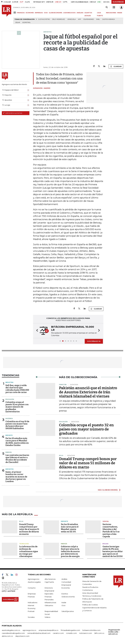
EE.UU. (21, 521)
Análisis (64, 579)
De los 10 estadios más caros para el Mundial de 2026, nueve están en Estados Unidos (17, 442)
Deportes (10, 469)
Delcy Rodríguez (59, 19)
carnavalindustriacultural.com (39, 633)
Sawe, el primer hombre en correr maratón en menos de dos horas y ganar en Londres (16, 477)
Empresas (32, 594)
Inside (64, 603)
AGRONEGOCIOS (69, 13)
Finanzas (31, 597)
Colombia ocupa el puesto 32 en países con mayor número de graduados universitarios (17, 407)
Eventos (65, 594)
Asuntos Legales (34, 582)
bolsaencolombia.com (91, 630)
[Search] (107, 7)
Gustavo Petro (44, 19)
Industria (9, 382)
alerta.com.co (7, 636)
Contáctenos (88, 590)
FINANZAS (21, 13)
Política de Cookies (90, 605)
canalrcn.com (58, 633)
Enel (98, 19)
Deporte (9, 435)
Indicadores (33, 603)
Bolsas (105, 544)
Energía (9, 452)
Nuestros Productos (90, 587)
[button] (36, 331)
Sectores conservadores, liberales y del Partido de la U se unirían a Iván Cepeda (111, 530)
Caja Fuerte (49, 582)
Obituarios (49, 605)
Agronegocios (34, 579)
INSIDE (120, 13)
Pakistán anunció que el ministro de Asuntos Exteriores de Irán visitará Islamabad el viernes (88, 392)
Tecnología (24, 544)
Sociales (31, 617)
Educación (10, 399)
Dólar (18, 23)
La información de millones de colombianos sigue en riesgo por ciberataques (29, 551)
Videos (47, 617)
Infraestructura (50, 603)
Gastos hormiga (109, 19)
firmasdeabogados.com (70, 630)
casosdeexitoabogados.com (13, 633)
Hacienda (9, 418)
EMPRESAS (39, 13)
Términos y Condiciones (92, 596)
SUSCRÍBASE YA (94, 341)
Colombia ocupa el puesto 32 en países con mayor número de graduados (86, 429)
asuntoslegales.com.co (11, 630)
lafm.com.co (99, 633)
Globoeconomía (68, 597)
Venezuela (72, 19)
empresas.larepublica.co (49, 630)
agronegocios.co (29, 630)
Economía (66, 588)
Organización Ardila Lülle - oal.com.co (114, 632)
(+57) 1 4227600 (8, 591)
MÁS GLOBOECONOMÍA (108, 490)
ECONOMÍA (30, 13)
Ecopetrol (26, 23)
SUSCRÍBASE (118, 2)
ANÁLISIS (80, 13)
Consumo (32, 588)
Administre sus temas (13, 113)
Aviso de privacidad (90, 593)
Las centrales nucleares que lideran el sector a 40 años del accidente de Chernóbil (17, 459)
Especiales (49, 594)
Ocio (63, 605)
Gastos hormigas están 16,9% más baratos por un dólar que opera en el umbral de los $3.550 (113, 551)
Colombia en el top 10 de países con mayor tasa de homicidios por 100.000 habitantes (17, 425)
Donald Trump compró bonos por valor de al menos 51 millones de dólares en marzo (88, 463)
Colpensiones (89, 19)
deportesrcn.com (22, 636)
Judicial (106, 521)
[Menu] (15, 13)
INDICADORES (111, 13)
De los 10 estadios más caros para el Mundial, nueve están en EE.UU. (70, 528)
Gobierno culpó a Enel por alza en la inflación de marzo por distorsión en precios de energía (70, 551)
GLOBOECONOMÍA (56, 13)
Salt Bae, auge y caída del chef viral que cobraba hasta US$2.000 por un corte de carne (17, 389)
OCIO (46, 13)
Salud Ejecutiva (68, 611)
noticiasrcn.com (86, 633)
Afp (80, 19)
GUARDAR (116, 66)
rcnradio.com (71, 633)
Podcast (31, 611)
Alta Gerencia (50, 579)
